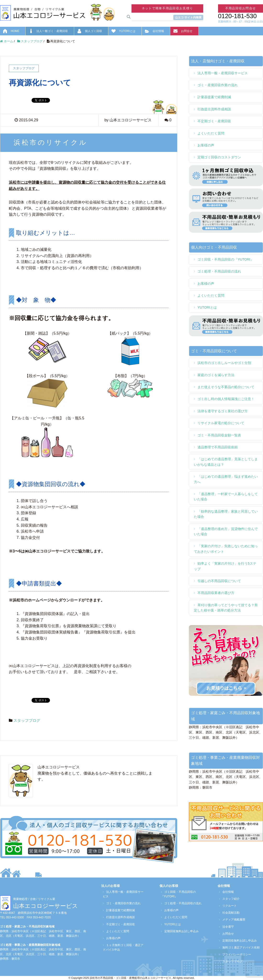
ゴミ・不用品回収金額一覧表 (219, 435)
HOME (15, 31)
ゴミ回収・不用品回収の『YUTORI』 (226, 259)
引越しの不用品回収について (219, 581)
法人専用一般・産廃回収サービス (223, 73)
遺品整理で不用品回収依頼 (218, 447)
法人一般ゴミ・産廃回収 (52, 31)
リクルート (228, 906)
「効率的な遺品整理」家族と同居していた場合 (226, 514)
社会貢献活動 (230, 913)
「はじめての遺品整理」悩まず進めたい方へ (226, 479)
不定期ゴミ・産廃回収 (214, 121)
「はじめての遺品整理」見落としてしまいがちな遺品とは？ (226, 462)
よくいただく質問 (211, 133)
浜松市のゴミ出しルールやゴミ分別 (224, 363)
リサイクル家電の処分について (221, 423)
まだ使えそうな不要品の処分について (226, 387)
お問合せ (187, 31)
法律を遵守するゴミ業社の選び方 (223, 411)
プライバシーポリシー (235, 954)
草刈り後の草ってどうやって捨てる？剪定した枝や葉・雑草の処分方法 (226, 608)
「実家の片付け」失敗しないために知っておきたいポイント (226, 549)
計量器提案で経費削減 (214, 97)
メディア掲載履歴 (232, 920)
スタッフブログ (27, 720)
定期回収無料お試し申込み (180, 931)
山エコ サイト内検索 (188, 17)
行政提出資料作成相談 (214, 109)
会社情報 (158, 31)
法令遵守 (227, 927)
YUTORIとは (127, 31)
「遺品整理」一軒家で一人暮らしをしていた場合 (226, 497)
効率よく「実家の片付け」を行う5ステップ (225, 566)
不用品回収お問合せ (241, 8)
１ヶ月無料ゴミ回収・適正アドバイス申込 (123, 947)
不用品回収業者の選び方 (216, 593)
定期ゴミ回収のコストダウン (219, 157)
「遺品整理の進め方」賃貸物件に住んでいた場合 (226, 531)
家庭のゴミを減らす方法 (216, 375)
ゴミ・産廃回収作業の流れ (218, 85)
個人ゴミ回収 (93, 31)
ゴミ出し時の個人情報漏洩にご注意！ (226, 399)
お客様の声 (206, 145)
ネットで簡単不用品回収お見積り (167, 8)
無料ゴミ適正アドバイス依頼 (240, 948)
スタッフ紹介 (230, 899)
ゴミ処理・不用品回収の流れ (219, 271)
